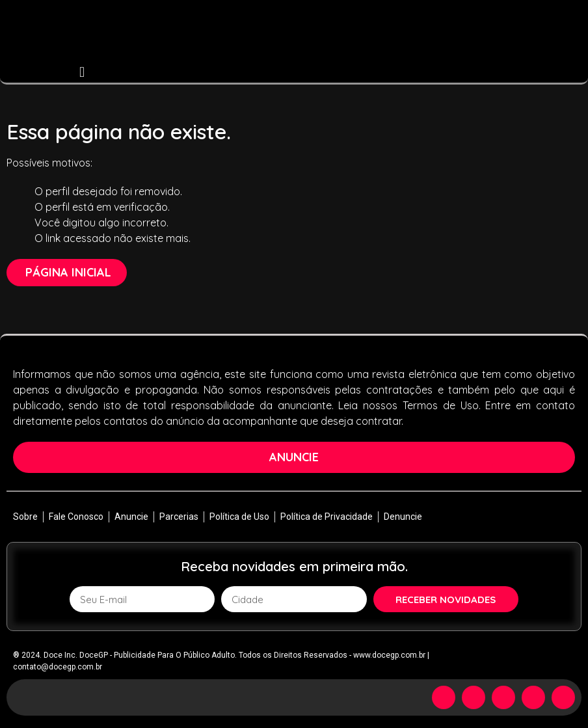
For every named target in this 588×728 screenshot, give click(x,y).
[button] (82, 72)
